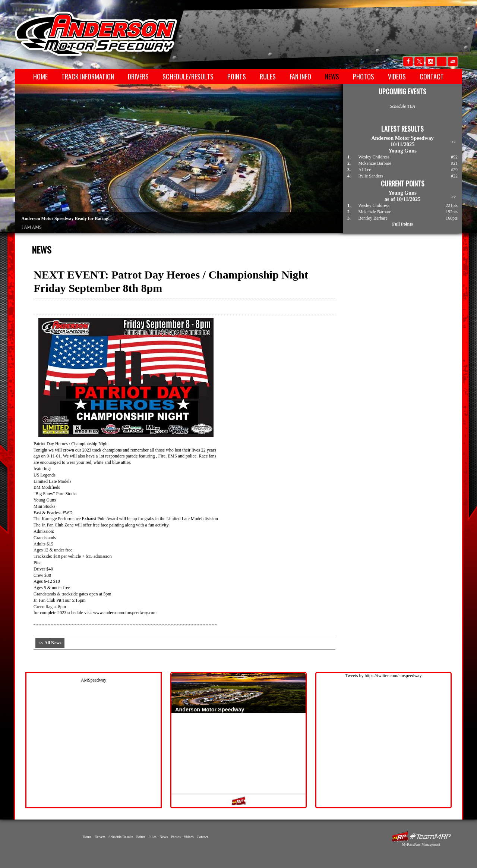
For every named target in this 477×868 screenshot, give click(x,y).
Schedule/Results (188, 76)
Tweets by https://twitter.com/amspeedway (384, 676)
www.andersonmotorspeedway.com (125, 613)
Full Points (402, 224)
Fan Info (300, 76)
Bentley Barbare (373, 218)
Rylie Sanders (371, 176)
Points (237, 76)
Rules (268, 76)
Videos (397, 76)
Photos (364, 76)
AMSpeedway (94, 680)
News (332, 76)
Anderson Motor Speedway (97, 34)
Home (40, 76)
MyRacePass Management (421, 844)
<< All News (50, 643)
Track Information (88, 76)
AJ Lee (365, 170)
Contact (432, 76)
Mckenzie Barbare (375, 163)
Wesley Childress (374, 157)
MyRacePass (421, 836)
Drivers (138, 76)
